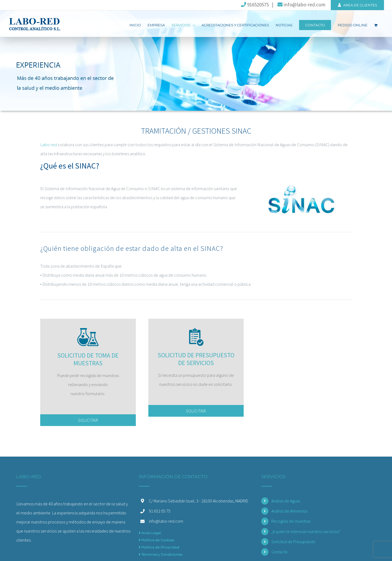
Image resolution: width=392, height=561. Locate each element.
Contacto (279, 551)
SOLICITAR (88, 419)
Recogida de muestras (291, 520)
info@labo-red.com (301, 5)
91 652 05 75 (160, 510)
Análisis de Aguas (286, 500)
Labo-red (49, 145)
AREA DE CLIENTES (358, 5)
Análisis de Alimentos (289, 510)
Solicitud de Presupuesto (293, 541)
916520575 (255, 5)
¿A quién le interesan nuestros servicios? (306, 531)
